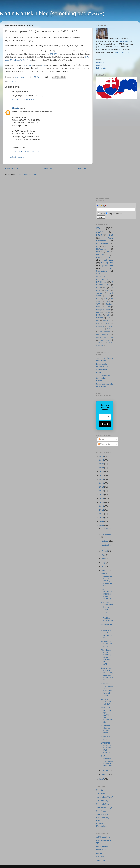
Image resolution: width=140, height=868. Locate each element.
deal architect (102, 846)
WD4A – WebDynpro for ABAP (107, 618)
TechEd (99, 293)
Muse (98, 312)
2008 (102, 525)
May (104, 563)
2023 (102, 468)
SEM (107, 323)
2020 (102, 479)
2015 (102, 498)
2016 (102, 495)
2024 (102, 464)
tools (111, 257)
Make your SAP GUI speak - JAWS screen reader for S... (107, 715)
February (106, 770)
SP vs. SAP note (106, 738)
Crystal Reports (102, 337)
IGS (112, 337)
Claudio (15, 108)
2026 (102, 456)
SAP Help (100, 793)
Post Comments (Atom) (27, 175)
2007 (102, 779)
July (104, 555)
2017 (102, 491)
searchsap (101, 860)
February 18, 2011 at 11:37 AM (25, 151)
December (106, 529)
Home (48, 168)
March (105, 570)
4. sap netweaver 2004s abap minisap (104, 378)
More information (122, 52)
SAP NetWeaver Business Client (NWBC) (107, 594)
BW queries (102, 243)
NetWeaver (101, 249)
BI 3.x (109, 318)
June (104, 559)
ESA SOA (107, 321)
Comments (104, 444)
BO (107, 252)
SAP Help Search (104, 804)
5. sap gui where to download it (105, 385)
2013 (102, 506)
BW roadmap (105, 332)
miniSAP (100, 257)
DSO (108, 285)
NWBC (99, 315)
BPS (98, 321)
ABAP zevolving (103, 837)
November (106, 535)
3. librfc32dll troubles (101, 371)
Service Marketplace (102, 825)
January (105, 774)
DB (105, 288)
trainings (100, 318)
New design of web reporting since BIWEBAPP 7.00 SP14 (107, 657)
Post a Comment (16, 157)
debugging (109, 260)
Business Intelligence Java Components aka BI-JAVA (107, 690)
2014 (102, 502)
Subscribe (105, 424)
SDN (98, 274)
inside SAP (101, 850)
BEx (14, 81)
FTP (29, 65)
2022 (102, 472)
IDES (108, 301)
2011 (102, 514)
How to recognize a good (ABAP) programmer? (107, 579)
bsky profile (101, 68)
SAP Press (101, 811)
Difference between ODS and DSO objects (106, 748)
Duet (108, 307)
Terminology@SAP (105, 797)
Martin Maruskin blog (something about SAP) (52, 13)
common (100, 254)
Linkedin (100, 63)
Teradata (99, 343)
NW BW (107, 312)
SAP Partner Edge (104, 807)
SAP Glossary (102, 800)
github (99, 65)
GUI (107, 246)
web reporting (107, 263)
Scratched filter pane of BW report (107, 729)
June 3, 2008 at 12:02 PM (23, 99)
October (105, 541)
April (104, 566)
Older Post (83, 168)
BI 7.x (99, 288)
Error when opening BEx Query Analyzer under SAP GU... (107, 674)
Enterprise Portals (103, 310)
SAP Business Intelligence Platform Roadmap (107, 761)
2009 (102, 521)
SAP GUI (54, 54)
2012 (102, 510)
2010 (102, 518)
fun (98, 246)
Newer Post (12, 168)
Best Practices (102, 334)
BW (99, 228)
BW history (101, 282)
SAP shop (105, 340)
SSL (108, 315)
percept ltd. (124, 41)
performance (108, 266)
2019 (102, 483)
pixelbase (100, 853)
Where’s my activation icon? (106, 644)
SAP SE (100, 790)
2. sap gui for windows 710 (102, 365)
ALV (108, 296)
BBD (98, 299)
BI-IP (106, 299)
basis (99, 235)
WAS (98, 304)
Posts (102, 439)
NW (98, 323)
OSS (23, 65)
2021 (102, 475)
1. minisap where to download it (105, 359)
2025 (102, 460)
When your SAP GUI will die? (106, 702)
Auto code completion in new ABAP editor (107, 607)
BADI (107, 290)
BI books (110, 329)
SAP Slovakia (102, 814)
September (106, 545)
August (105, 551)
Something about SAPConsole (107, 634)
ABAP (99, 232)
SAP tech (100, 857)
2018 (102, 487)
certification (100, 326)
